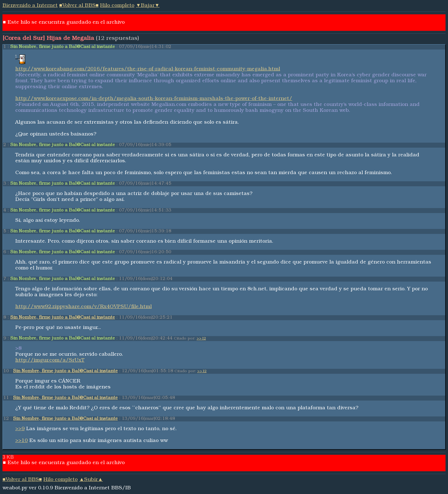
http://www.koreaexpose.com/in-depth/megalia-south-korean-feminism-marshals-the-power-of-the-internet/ (154, 99)
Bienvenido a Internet (30, 6)
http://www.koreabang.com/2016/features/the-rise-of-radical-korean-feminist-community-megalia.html (148, 69)
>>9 (20, 429)
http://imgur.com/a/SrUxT (50, 361)
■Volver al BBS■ (79, 6)
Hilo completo (117, 6)
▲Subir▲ (91, 480)
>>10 (21, 441)
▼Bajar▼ (148, 6)
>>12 (201, 339)
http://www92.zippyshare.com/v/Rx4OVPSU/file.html (83, 307)
